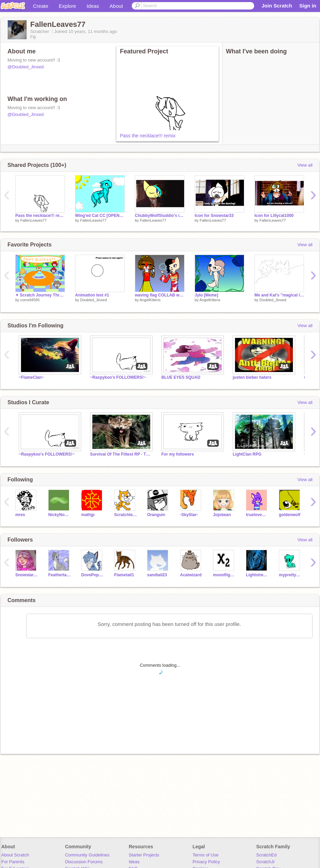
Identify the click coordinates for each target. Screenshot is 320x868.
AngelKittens (150, 300)
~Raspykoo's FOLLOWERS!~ (118, 377)
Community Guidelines (87, 855)
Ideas (93, 6)
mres (20, 515)
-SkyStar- (189, 515)
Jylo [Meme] (206, 295)
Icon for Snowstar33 (214, 216)
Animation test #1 (92, 295)
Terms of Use (206, 855)
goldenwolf (290, 515)
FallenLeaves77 (34, 220)
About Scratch (15, 855)
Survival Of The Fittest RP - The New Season (121, 454)
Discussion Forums (84, 862)
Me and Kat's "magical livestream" (279, 295)
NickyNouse (60, 515)
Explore (67, 6)
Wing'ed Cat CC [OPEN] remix (100, 216)
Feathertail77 (60, 575)
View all (305, 165)
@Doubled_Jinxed (25, 67)
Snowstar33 (27, 575)
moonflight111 (224, 575)
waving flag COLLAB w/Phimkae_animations (160, 295)
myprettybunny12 (290, 575)
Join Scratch (277, 6)
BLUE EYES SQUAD (181, 377)
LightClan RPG (247, 454)
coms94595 (30, 300)
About (116, 6)
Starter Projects (144, 855)
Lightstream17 (257, 575)
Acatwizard (191, 575)
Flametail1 (124, 575)
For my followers (178, 454)
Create (41, 6)
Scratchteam (126, 515)
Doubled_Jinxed (94, 300)
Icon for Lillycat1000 (274, 216)
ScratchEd (266, 855)
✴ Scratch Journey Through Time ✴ (40, 295)
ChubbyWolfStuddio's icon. (160, 216)
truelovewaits (257, 515)
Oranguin (156, 515)
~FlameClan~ (31, 377)
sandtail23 (157, 575)
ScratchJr (265, 862)
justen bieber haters (252, 377)
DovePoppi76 (93, 575)
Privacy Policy (206, 862)
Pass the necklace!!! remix (148, 136)
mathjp (88, 515)
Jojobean (222, 515)
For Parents (13, 862)
